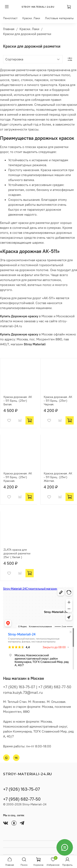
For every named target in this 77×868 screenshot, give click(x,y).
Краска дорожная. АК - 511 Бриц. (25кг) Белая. (18, 401)
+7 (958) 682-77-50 (22, 799)
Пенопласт (10, 18)
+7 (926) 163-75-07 (21, 789)
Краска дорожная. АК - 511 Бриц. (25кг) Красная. (18, 477)
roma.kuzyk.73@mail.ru (23, 692)
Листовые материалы (59, 18)
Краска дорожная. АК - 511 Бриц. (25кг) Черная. (58, 401)
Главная (9, 29)
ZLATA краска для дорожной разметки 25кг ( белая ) (17, 553)
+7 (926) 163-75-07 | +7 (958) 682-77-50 (37, 687)
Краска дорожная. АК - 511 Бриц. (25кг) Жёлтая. (58, 477)
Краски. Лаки (31, 18)
